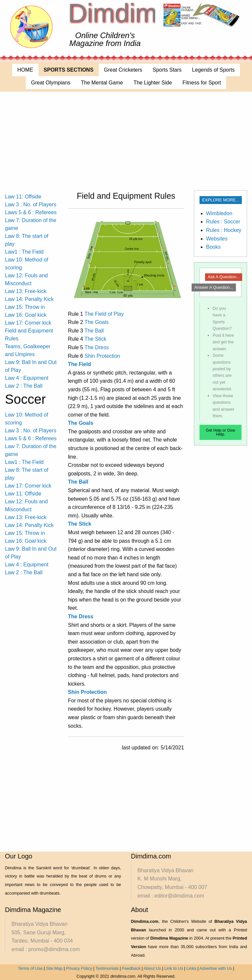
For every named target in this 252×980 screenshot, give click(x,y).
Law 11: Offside (23, 197)
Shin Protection (103, 356)
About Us (152, 968)
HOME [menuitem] (25, 70)
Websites (217, 239)
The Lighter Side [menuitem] (153, 83)
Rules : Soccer (223, 222)
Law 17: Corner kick (28, 323)
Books (213, 247)
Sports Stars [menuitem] (167, 70)
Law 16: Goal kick (26, 315)
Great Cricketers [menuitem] (123, 70)
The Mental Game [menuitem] (102, 83)
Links (191, 968)
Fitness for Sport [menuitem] (202, 83)
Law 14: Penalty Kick (29, 299)
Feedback (131, 968)
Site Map (54, 968)
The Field (79, 364)
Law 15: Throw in (25, 307)
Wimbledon (219, 213)
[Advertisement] (126, 141)
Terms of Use (30, 968)
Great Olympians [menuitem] (51, 83)
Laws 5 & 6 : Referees (31, 212)
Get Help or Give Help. (220, 432)
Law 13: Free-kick (26, 291)
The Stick (95, 339)
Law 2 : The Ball (24, 386)
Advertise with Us (216, 968)
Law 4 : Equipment (27, 378)
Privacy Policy (79, 968)
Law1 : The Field (24, 252)
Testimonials (107, 968)
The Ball (94, 331)
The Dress (96, 347)
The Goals (96, 322)
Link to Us (174, 968)
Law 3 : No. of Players (31, 205)
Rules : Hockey (224, 230)
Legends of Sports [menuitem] (213, 70)
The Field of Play (104, 314)
